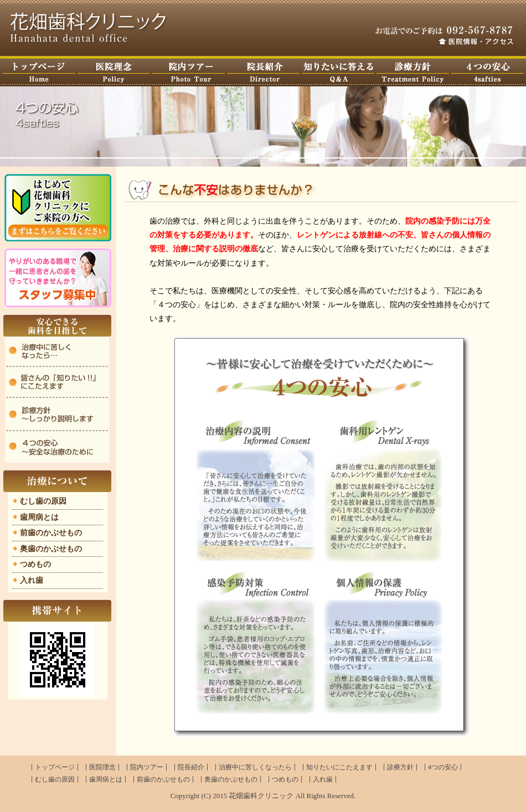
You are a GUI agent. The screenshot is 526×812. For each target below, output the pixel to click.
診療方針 (413, 73)
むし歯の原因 (43, 501)
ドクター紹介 (263, 73)
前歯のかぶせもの (51, 533)
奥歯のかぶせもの (51, 549)
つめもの (35, 564)
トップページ (39, 73)
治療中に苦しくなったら (255, 767)
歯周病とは (39, 517)
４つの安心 (488, 73)
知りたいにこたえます (339, 767)
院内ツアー (189, 73)
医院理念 (114, 73)
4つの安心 (443, 767)
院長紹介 (191, 767)
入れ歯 (32, 580)
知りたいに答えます (338, 73)
